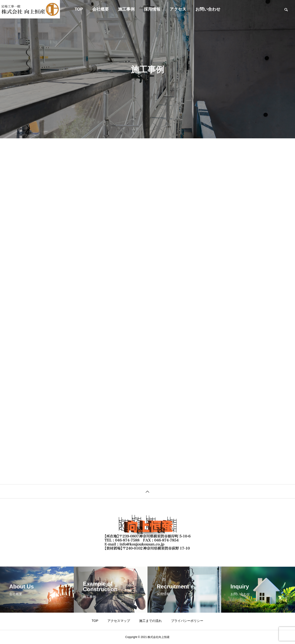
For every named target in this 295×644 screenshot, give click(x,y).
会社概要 (100, 9)
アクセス (178, 9)
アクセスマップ (119, 621)
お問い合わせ (208, 9)
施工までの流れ (150, 621)
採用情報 (152, 9)
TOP (79, 9)
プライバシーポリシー (187, 621)
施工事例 (126, 9)
